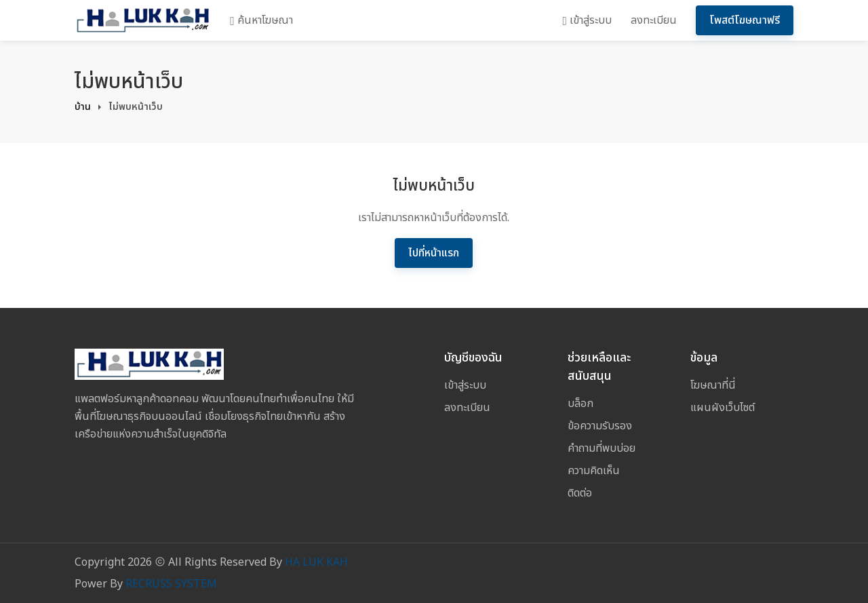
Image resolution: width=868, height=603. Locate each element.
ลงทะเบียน (654, 20)
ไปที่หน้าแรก (434, 253)
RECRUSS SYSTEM (171, 584)
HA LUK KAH (316, 562)
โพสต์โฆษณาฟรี (745, 20)
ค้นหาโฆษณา (261, 20)
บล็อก (580, 404)
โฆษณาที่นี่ (713, 385)
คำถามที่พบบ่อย (601, 448)
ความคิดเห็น (594, 471)
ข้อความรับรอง (600, 426)
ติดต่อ (580, 493)
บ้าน (83, 107)
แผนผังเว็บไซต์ (723, 408)
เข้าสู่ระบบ (587, 20)
